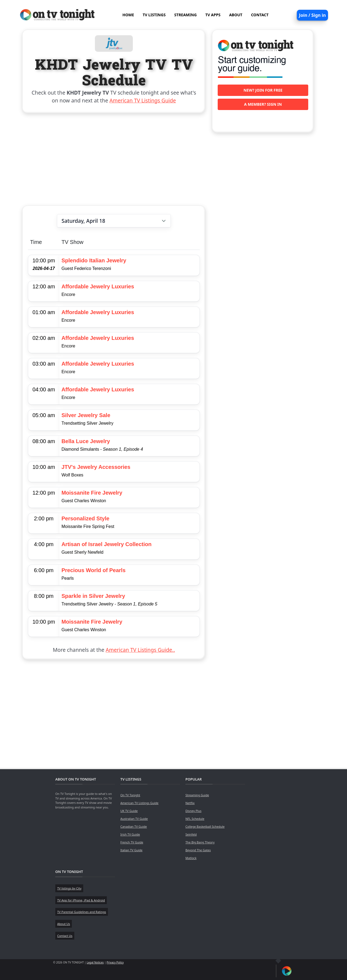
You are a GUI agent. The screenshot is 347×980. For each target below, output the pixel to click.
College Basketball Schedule (205, 826)
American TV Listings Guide (143, 100)
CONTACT (260, 15)
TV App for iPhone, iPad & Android (81, 900)
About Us (64, 924)
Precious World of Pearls (94, 570)
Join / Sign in (312, 15)
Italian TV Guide (131, 850)
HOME (128, 15)
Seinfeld (191, 834)
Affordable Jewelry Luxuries (98, 286)
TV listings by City (69, 888)
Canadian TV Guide (134, 826)
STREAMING (186, 15)
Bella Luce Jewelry (86, 441)
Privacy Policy (115, 962)
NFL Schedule (195, 819)
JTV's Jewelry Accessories (96, 467)
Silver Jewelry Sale (86, 415)
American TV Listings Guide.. (140, 650)
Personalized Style (86, 518)
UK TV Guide (129, 811)
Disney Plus (193, 811)
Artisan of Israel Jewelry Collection (107, 544)
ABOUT (236, 15)
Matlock (191, 858)
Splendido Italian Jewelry (94, 260)
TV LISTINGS (154, 15)
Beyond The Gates (198, 850)
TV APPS (213, 15)
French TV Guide (132, 842)
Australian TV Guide (134, 819)
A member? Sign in (263, 104)
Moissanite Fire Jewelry (92, 493)
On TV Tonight (130, 795)
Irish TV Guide (130, 834)
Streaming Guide (197, 795)
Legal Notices (95, 962)
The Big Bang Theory (200, 842)
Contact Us (65, 936)
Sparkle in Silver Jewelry (93, 596)
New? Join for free (263, 90)
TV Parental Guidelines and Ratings (82, 912)
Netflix (190, 803)
